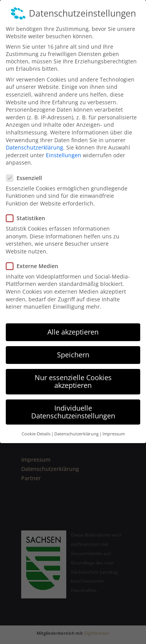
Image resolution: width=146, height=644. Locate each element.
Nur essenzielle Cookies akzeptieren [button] (73, 372)
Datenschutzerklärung (34, 138)
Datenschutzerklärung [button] (76, 425)
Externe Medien (35, 257)
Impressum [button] (114, 425)
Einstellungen (64, 146)
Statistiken (29, 209)
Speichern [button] (73, 346)
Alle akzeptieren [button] (73, 323)
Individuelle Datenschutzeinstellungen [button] (73, 403)
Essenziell (27, 169)
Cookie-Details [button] (36, 425)
